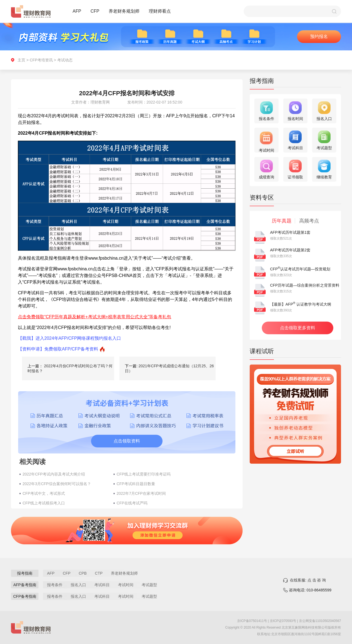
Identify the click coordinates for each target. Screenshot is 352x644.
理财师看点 (160, 11)
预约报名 (319, 36)
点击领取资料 (127, 441)
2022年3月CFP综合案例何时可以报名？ (57, 484)
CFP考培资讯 (41, 60)
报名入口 (78, 585)
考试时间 (126, 585)
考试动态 (65, 60)
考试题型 (149, 585)
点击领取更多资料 (298, 328)
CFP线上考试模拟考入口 (44, 503)
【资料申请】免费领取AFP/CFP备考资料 (58, 349)
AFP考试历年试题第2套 (290, 250)
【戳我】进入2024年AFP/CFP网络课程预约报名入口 (69, 338)
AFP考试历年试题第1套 (290, 232)
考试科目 (102, 585)
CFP (95, 11)
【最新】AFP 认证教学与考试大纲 (301, 304)
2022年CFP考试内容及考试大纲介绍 (54, 474)
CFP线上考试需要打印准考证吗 (144, 474)
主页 (21, 60)
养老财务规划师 (124, 11)
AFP (77, 11)
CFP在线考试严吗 (132, 503)
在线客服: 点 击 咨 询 (308, 580)
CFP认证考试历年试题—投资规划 (300, 269)
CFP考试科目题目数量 (136, 484)
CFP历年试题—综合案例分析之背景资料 (305, 285)
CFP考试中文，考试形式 (44, 493)
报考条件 (55, 585)
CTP (99, 573)
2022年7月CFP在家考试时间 (141, 493)
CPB (83, 573)
